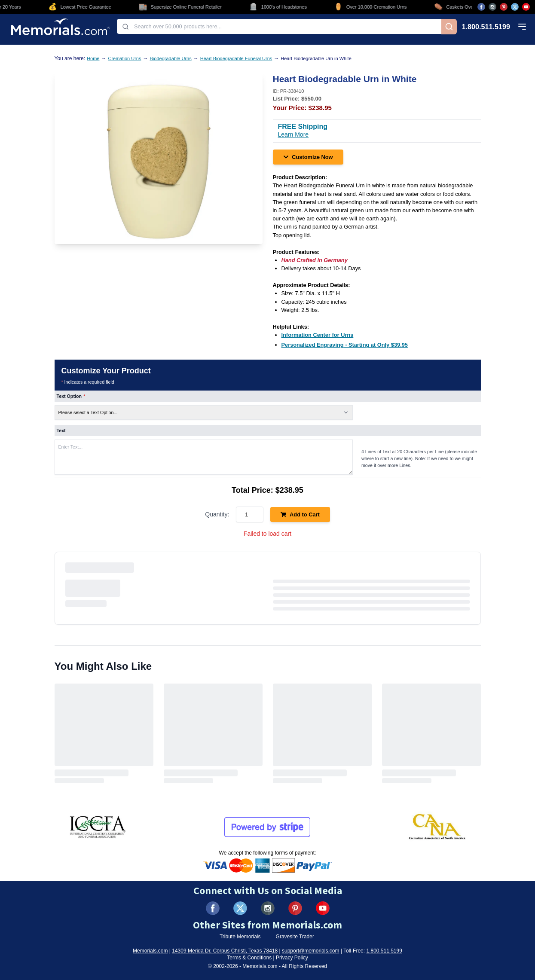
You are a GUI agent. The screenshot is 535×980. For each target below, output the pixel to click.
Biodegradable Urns (171, 58)
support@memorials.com (311, 951)
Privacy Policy (292, 958)
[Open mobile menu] (522, 27)
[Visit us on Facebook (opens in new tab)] (481, 7)
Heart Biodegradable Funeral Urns (236, 58)
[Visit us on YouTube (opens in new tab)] (526, 7)
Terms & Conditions (249, 958)
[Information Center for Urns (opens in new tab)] (318, 335)
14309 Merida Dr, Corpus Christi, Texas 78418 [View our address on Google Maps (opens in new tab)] (225, 951)
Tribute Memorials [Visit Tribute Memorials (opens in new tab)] (240, 937)
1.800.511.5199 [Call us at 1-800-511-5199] (486, 27)
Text (61, 430)
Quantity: (217, 514)
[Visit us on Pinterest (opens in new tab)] (504, 7)
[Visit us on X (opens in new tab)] (515, 7)
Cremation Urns (124, 58)
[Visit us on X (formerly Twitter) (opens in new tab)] (240, 908)
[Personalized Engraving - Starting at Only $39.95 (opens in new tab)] (345, 345)
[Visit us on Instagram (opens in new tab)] (492, 7)
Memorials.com (150, 951)
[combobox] (279, 26)
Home (93, 58)
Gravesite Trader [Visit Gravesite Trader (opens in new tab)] (295, 937)
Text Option (71, 396)
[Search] (449, 27)
